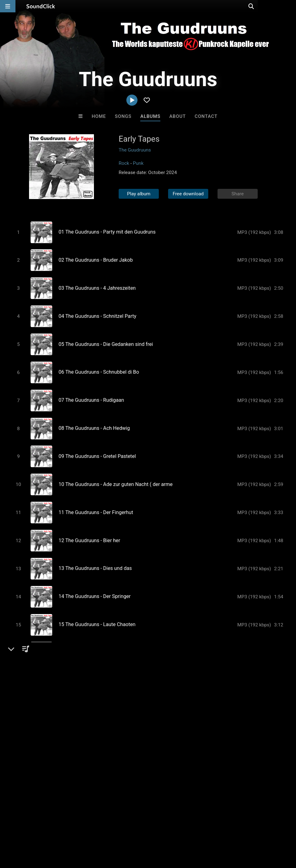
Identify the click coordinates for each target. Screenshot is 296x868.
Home (99, 116)
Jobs (85, 831)
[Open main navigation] (8, 6)
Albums (150, 116)
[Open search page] (290, 6)
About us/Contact (55, 831)
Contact (206, 116)
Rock (124, 163)
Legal (167, 831)
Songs (123, 116)
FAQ (26, 831)
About (178, 116)
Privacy (147, 831)
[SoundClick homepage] (41, 6)
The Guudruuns (135, 150)
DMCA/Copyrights (115, 831)
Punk (138, 163)
